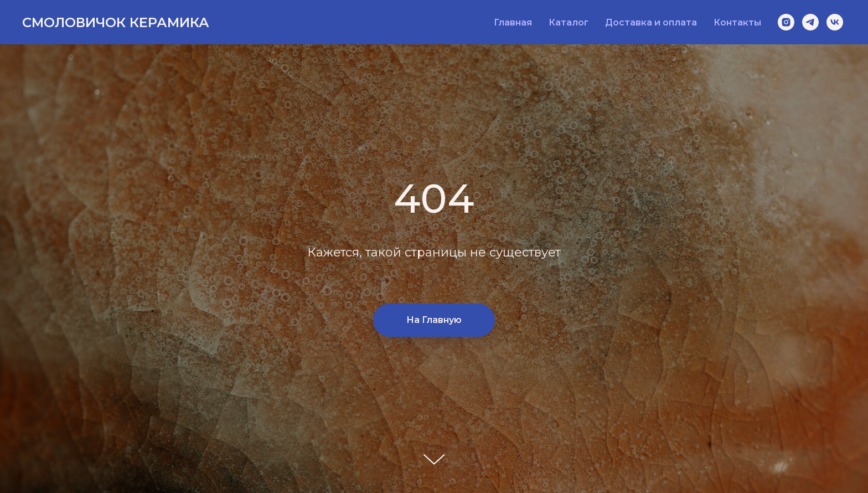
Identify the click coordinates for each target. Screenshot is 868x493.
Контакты (737, 22)
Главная (513, 22)
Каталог (569, 22)
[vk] (835, 22)
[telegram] (810, 22)
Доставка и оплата (651, 22)
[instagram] (786, 22)
